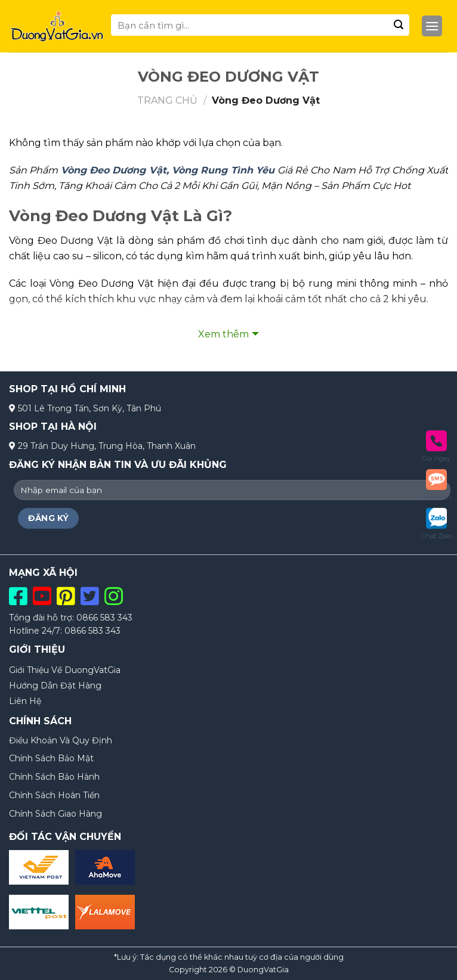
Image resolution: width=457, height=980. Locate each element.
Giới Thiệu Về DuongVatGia (65, 670)
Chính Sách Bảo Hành (54, 777)
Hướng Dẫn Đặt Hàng (55, 686)
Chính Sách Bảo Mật (51, 758)
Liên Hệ (25, 701)
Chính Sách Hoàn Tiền (54, 795)
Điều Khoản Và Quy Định (61, 740)
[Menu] (432, 27)
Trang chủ (167, 100)
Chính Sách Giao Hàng (55, 814)
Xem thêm (223, 334)
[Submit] (399, 25)
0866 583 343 (104, 618)
